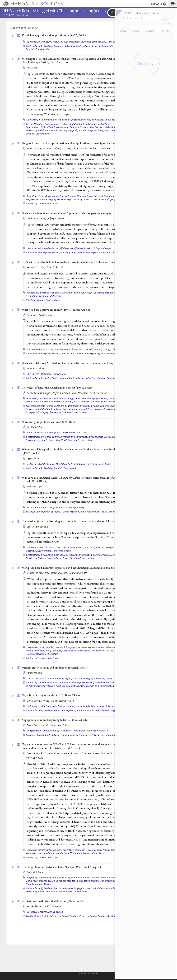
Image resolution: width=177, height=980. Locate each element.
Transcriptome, (91, 853)
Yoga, (68, 706)
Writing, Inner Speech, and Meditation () (55, 668)
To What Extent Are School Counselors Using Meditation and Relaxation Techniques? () (83, 262)
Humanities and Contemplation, (110, 683)
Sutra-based (105, 464)
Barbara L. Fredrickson (39, 315)
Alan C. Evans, (81, 148)
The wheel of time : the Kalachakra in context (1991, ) (57, 388)
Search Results (23, 15)
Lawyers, (36, 374)
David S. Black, (35, 753)
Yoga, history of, (99, 706)
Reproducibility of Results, (80, 199)
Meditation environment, (92, 881)
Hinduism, (47, 731)
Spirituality (79, 507)
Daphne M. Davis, (37, 218)
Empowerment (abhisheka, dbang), (56, 398)
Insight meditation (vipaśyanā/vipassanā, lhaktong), (65, 120)
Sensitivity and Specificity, (107, 199)
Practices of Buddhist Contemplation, (44, 130)
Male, (41, 853)
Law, (29, 374)
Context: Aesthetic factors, (40, 678)
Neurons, (62, 199)
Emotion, (31, 349)
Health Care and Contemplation (76, 440)
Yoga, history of (101, 731)
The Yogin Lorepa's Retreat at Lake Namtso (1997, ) (61, 867)
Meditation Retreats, (64, 888)
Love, (96, 349)
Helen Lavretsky (35, 758)
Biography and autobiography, (42, 878)
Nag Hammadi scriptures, (50, 551)
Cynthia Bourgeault (38, 527)
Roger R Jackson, (62, 393)
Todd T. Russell (55, 267)
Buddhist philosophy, (49, 42)
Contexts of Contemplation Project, (43, 683)
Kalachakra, (99, 406)
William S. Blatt (35, 368)
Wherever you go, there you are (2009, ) (49, 422)
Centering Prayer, (101, 555)
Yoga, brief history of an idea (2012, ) (52, 695)
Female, (50, 647)
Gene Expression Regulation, (72, 850)
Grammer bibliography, (66, 647)
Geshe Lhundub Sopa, (39, 393)
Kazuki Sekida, (35, 906)
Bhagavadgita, (34, 731)
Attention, (32, 432)
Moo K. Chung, (35, 148)
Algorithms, (32, 196)
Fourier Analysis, (68, 196)
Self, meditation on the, (80, 464)
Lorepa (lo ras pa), (57, 881)
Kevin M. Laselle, (36, 267)
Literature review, (35, 248)
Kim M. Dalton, (53, 148)
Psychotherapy (103, 248)
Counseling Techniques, (73, 293)
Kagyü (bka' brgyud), (37, 881)
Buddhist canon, (47, 464)
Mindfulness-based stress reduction (67, 432)
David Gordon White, (39, 701)
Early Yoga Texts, (97, 735)
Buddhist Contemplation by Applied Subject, (91, 124)
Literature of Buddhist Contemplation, (73, 46)
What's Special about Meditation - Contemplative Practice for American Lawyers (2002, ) (83, 363)
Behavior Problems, (50, 293)
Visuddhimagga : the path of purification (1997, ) (54, 35)
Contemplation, (76, 547)
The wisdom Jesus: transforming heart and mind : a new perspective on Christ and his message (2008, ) (85, 521)
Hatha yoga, (33, 706)
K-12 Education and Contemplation (43, 300)
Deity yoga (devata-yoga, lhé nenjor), (44, 412)
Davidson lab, (52, 196)
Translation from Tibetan (39, 884)
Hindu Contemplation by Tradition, (94, 710)
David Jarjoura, (60, 573)
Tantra (67, 551)
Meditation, (75, 42)
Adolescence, (33, 293)
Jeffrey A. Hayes (56, 218)
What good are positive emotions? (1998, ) (56, 310)
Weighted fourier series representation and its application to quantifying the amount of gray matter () (90, 143)
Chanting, (50, 547)
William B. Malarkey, (39, 573)
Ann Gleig (32, 67)
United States (111, 120)
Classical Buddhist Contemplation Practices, (48, 124)
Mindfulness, (63, 248)
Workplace (53, 654)
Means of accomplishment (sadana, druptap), (50, 402)
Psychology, (98, 120)
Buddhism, (32, 42)
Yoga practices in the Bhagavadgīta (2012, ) (56, 720)
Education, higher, (63, 678)
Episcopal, (90, 547)
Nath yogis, (52, 706)
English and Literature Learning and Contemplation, (51, 686)
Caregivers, (32, 850)
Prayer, (66, 558)
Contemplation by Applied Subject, (43, 253)
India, (42, 706)
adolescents (55, 296)
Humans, (82, 196)
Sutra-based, (113, 42)
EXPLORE (159, 4)
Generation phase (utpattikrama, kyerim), (96, 398)
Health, (89, 349)
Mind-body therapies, (51, 651)
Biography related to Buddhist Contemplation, (97, 888)
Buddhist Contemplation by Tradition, (60, 916)
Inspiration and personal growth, (44, 507)
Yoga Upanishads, (81, 706)
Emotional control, (64, 349)
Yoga (102, 853)
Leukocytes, (32, 853)
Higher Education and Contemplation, (103, 378)
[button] (173, 4)
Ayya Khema (34, 458)
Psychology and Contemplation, (109, 130)
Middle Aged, (33, 651)
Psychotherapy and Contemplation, (108, 253)
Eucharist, (101, 547)
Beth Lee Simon (99, 393)
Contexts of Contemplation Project (43, 203)
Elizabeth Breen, (91, 753)
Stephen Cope (34, 486)
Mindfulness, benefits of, (83, 248)
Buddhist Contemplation (38, 49)
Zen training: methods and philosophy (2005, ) (52, 901)
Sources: (10, 15)
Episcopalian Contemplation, (78, 555)
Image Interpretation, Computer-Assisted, (108, 196)
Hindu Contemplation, (65, 710)
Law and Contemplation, (72, 378)
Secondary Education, (37, 296)
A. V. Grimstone (53, 906)
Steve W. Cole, (52, 753)
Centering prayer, (35, 547)
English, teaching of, (83, 678)
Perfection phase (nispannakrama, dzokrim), (96, 402)
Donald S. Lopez (36, 872)
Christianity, (62, 547)
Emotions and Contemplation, (75, 353)
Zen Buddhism (56, 912)
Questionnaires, (101, 651)
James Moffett (35, 673)
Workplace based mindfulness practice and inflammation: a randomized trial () (76, 568)
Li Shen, (67, 148)
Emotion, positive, (45, 349)
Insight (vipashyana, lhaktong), (78, 130)
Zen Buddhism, (34, 916)
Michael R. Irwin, (71, 753)
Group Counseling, (95, 293)
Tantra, (61, 706)
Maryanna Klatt (78, 573)
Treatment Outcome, (37, 654)
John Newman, (81, 393)
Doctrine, (31, 912)
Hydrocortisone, (96, 647)
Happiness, (79, 349)
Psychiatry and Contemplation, (75, 253)
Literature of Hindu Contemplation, (43, 735)
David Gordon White (63, 701)
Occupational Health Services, (77, 651)
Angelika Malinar (61, 725)
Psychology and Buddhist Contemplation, (74, 127)
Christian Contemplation (82, 558)
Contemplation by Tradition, (40, 46)
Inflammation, (112, 647)
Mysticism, (32, 551)
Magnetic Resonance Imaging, (41, 199)
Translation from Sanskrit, (73, 731)
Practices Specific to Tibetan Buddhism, (45, 406)
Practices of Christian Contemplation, (44, 558)
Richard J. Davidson (100, 148)
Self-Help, (31, 512)
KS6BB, (65, 42)
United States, (113, 678)
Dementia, (43, 850)
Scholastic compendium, (93, 42)
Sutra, (95, 464)
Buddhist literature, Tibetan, (85, 878)
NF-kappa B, (76, 853)
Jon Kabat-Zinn (35, 427)
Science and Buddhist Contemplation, (114, 127)
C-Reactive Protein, (36, 647)
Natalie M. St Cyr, (111, 753)
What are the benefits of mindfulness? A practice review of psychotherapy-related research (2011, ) (89, 213)
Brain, (42, 196)
